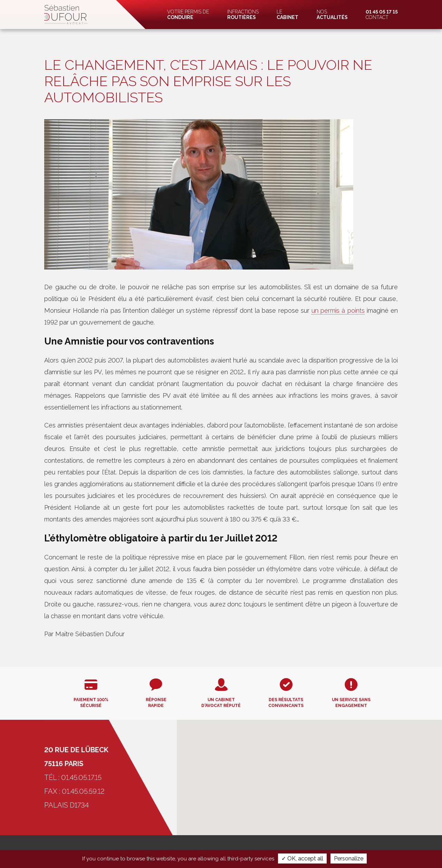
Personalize (349, 858)
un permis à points (338, 310)
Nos (332, 15)
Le (287, 15)
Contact (382, 15)
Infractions (243, 15)
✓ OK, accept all (302, 858)
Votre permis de (188, 15)
